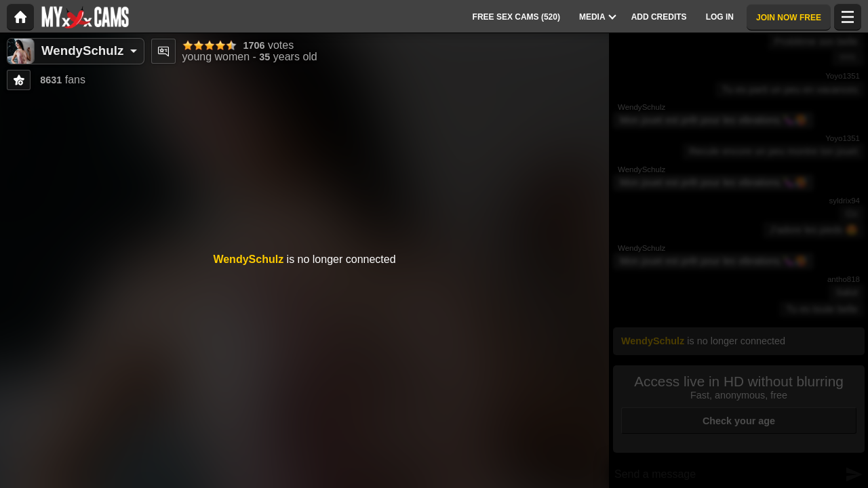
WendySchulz (82, 50)
